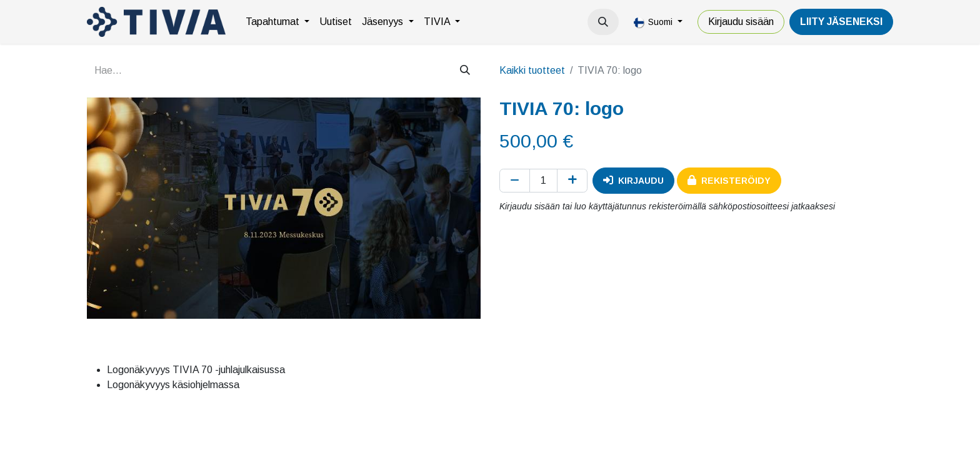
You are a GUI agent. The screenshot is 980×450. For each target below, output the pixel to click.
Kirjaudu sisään (741, 22)
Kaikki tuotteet (532, 70)
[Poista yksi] (515, 181)
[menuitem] (277, 22)
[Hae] (465, 71)
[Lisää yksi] (572, 181)
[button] (603, 22)
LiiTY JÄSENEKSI (841, 22)
